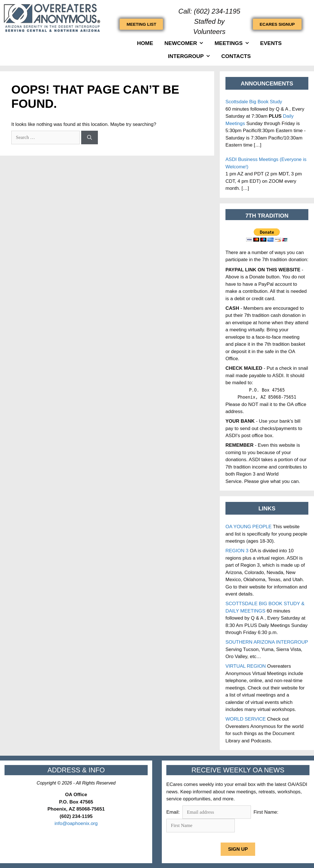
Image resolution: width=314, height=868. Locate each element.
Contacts (236, 56)
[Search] (90, 137)
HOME (145, 43)
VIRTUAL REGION (246, 666)
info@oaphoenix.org (76, 823)
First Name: (266, 812)
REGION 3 (237, 551)
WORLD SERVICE (246, 719)
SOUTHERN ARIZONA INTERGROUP (267, 642)
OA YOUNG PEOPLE (249, 527)
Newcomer (184, 43)
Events (271, 43)
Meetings (232, 43)
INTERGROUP (189, 56)
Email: (174, 812)
